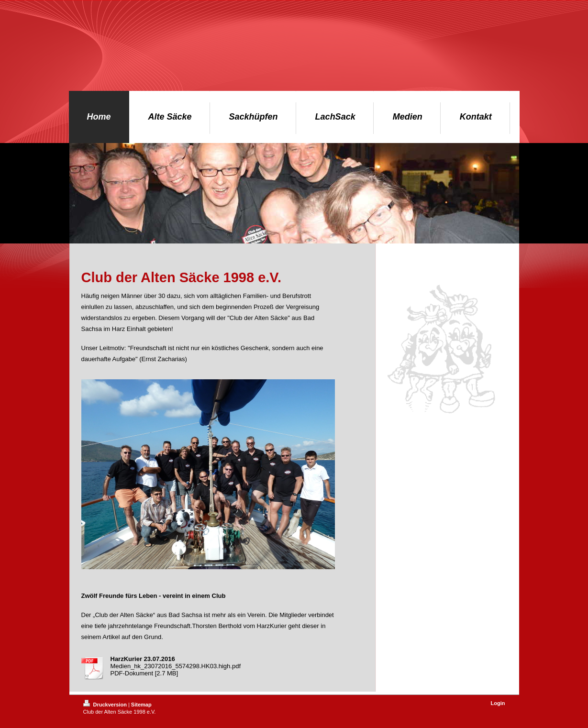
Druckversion (106, 705)
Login (498, 703)
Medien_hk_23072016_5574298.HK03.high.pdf (176, 666)
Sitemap (141, 705)
